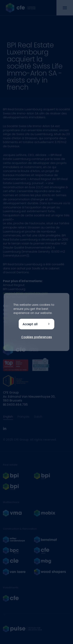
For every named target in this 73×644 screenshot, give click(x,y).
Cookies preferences (37, 337)
